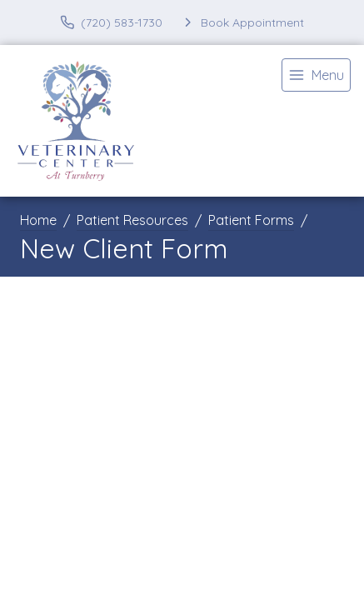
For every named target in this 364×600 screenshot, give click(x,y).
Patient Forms (251, 220)
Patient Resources (132, 220)
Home (38, 220)
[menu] (316, 75)
